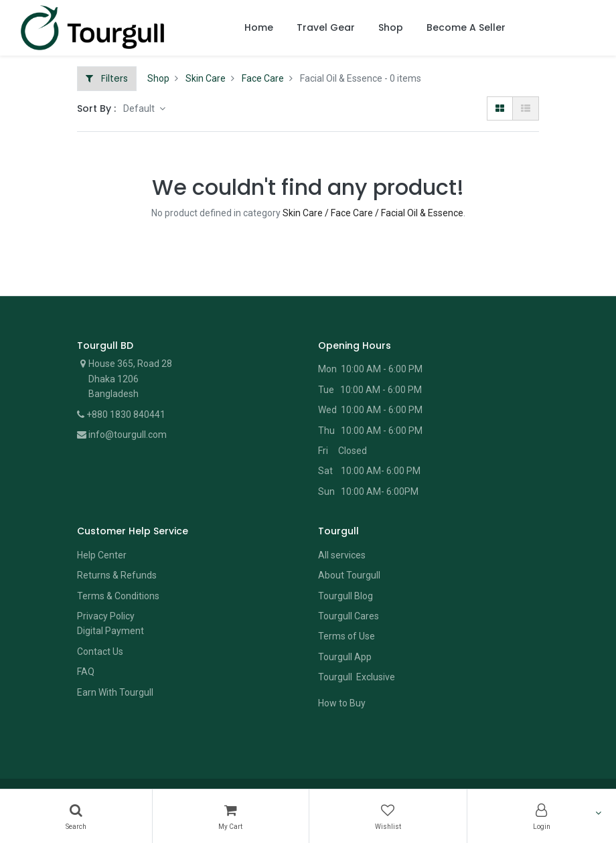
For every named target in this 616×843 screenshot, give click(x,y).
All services (342, 555)
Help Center (102, 555)
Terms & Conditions (118, 596)
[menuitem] (259, 28)
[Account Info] (542, 816)
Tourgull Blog (345, 596)
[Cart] (230, 816)
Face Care (263, 78)
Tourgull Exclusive (358, 677)
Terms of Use (346, 636)
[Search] (76, 816)
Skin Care (206, 78)
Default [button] (140, 108)
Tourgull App (345, 657)
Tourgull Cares (349, 616)
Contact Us (100, 652)
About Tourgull (349, 575)
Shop (158, 78)
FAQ (86, 672)
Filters (107, 78)
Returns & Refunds (117, 575)
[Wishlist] (388, 816)
